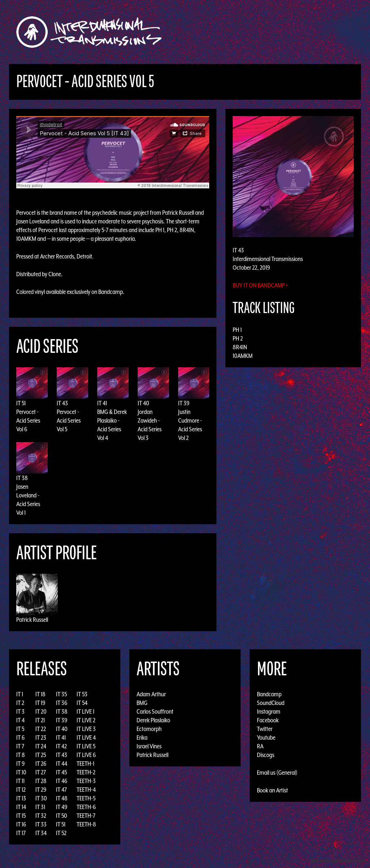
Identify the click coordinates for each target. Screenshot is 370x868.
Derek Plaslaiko (153, 720)
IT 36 (62, 703)
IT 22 (41, 729)
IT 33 (41, 824)
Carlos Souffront (155, 711)
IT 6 (20, 737)
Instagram (269, 711)
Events (270, 32)
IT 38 (22, 478)
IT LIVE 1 (85, 711)
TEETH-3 (86, 781)
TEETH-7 (86, 816)
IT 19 (40, 703)
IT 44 (62, 764)
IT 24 (41, 746)
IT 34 (41, 833)
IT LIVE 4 (86, 737)
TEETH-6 (86, 807)
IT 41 (102, 403)
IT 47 (61, 790)
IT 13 (21, 798)
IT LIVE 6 (86, 755)
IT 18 (40, 694)
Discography (210, 32)
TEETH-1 (85, 764)
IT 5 (20, 729)
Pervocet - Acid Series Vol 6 (28, 420)
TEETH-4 (86, 790)
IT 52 (61, 833)
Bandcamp (111, 292)
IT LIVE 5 (86, 746)
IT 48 (62, 798)
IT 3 (20, 711)
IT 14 (21, 807)
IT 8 (21, 755)
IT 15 (21, 816)
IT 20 (41, 711)
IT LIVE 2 (86, 720)
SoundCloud (271, 703)
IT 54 (82, 703)
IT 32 (41, 816)
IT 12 (21, 790)
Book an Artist (272, 790)
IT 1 (20, 694)
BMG (142, 703)
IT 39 (184, 403)
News (293, 32)
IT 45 (61, 772)
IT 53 (82, 694)
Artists (244, 32)
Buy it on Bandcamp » (261, 285)
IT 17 (21, 833)
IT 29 (41, 790)
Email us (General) (277, 773)
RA (260, 746)
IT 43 (62, 403)
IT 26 (41, 764)
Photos (316, 32)
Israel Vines (149, 746)
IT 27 (41, 772)
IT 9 (20, 764)
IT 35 (61, 694)
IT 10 (21, 772)
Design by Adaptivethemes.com (338, 861)
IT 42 (61, 746)
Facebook (268, 720)
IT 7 (20, 746)
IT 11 (20, 781)
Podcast (344, 32)
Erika (142, 737)
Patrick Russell (32, 620)
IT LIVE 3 (86, 729)
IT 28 (41, 781)
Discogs (266, 755)
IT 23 (41, 737)
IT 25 (41, 755)
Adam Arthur (151, 694)
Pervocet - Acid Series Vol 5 (69, 420)
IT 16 (21, 824)
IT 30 (41, 798)
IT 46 (62, 781)
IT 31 (40, 807)
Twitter (265, 729)
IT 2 (20, 703)
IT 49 (62, 807)
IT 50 (62, 816)
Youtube (266, 737)
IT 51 (21, 403)
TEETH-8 (86, 824)
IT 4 (20, 720)
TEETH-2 (86, 772)
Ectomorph (149, 729)
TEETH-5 (86, 798)
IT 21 (40, 720)
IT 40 (143, 403)
